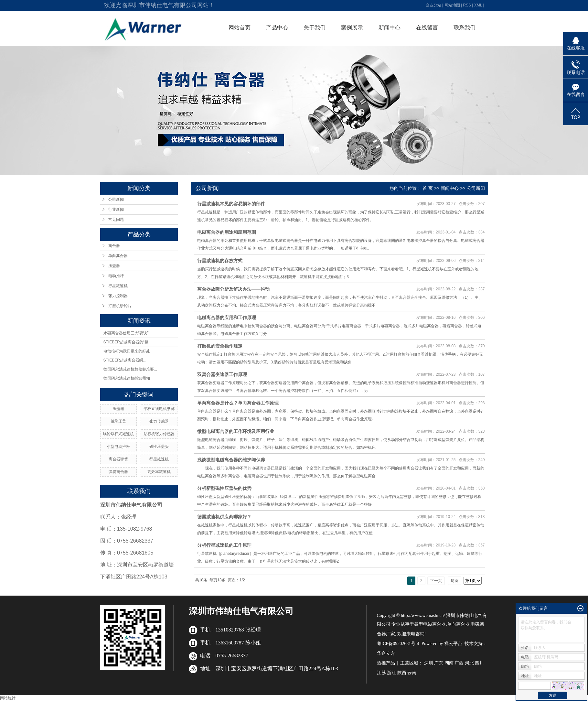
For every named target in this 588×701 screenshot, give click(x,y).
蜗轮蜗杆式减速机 (118, 434)
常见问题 (116, 220)
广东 (439, 663)
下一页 (436, 581)
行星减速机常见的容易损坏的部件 (231, 204)
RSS (467, 5)
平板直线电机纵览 (159, 409)
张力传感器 (159, 421)
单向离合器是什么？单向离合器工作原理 (238, 403)
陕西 (402, 673)
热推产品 (386, 663)
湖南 (449, 663)
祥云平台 (453, 644)
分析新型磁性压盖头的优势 (224, 488)
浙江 (391, 673)
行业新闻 (116, 210)
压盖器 (114, 266)
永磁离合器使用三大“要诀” (126, 333)
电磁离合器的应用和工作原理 (227, 318)
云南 (412, 673)
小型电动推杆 (118, 447)
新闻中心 (390, 28)
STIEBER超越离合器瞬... (125, 360)
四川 (479, 663)
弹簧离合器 (118, 472)
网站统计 (8, 698)
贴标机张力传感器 (159, 434)
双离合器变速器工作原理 (222, 374)
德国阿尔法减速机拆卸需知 (127, 378)
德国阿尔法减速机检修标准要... (130, 369)
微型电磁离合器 (430, 624)
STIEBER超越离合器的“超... (128, 342)
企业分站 (433, 5)
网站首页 (240, 28)
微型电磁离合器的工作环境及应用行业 (236, 431)
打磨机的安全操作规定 (220, 346)
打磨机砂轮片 (120, 306)
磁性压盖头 (159, 447)
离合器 (114, 246)
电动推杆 (116, 276)
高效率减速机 (159, 472)
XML (478, 5)
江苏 (381, 673)
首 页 (428, 188)
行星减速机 (118, 286)
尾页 (454, 581)
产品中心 (277, 28)
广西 (459, 663)
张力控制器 (118, 296)
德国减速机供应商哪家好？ (224, 517)
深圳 (429, 663)
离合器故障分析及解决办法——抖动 (233, 289)
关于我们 (315, 28)
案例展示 (352, 28)
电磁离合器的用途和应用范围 (227, 232)
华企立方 (386, 653)
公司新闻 (116, 200)
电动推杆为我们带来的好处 (127, 351)
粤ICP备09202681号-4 (398, 644)
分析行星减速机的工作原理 (224, 545)
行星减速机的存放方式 (220, 261)
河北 (469, 663)
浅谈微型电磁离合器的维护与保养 (231, 460)
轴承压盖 (118, 421)
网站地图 (452, 5)
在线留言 (427, 28)
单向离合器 (118, 256)
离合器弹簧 (118, 459)
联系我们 (465, 28)
